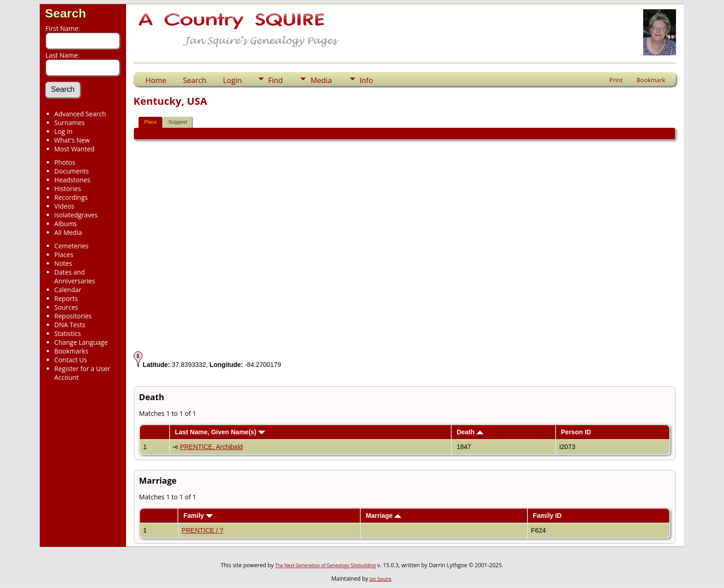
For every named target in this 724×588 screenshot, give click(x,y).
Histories (68, 189)
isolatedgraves (76, 215)
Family (198, 516)
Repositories (73, 316)
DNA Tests (70, 325)
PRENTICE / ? (202, 530)
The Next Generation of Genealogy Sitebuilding (326, 565)
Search (66, 13)
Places (64, 255)
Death (470, 432)
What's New (72, 140)
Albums (66, 224)
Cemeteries (72, 246)
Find (276, 80)
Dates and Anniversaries (75, 276)
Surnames (70, 123)
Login (232, 80)
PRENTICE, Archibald (211, 447)
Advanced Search (80, 114)
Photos (65, 162)
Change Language (81, 342)
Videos (64, 206)
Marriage (383, 516)
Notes (63, 263)
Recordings (71, 197)
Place (151, 122)
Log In (63, 131)
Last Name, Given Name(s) (220, 432)
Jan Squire (380, 579)
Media (321, 80)
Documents (72, 171)
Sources (66, 307)
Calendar (68, 290)
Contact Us (71, 360)
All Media (68, 232)
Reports (66, 298)
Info (366, 80)
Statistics (68, 333)
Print (616, 80)
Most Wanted (75, 149)
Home (156, 80)
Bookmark (651, 80)
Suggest (178, 122)
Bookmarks (72, 351)
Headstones (72, 180)
